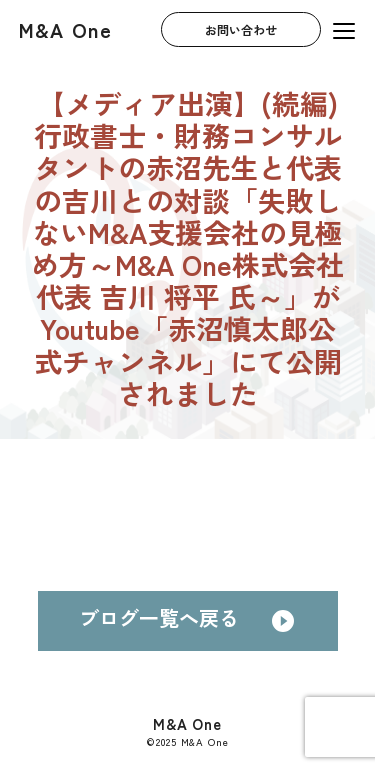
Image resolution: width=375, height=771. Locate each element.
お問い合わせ (241, 30)
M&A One (65, 29)
